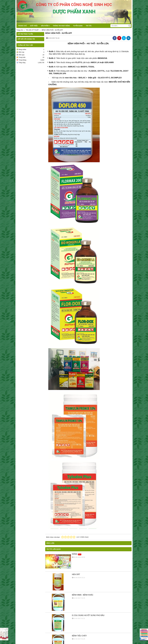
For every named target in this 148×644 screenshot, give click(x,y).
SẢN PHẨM (45, 26)
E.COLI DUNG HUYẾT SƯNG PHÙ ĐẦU (88, 615)
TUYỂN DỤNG (78, 26)
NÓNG (75, 554)
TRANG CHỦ (22, 26)
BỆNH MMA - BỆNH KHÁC (83, 595)
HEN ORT (76, 574)
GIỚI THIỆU (34, 26)
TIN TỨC (89, 26)
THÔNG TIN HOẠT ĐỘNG (61, 26)
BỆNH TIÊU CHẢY (79, 636)
